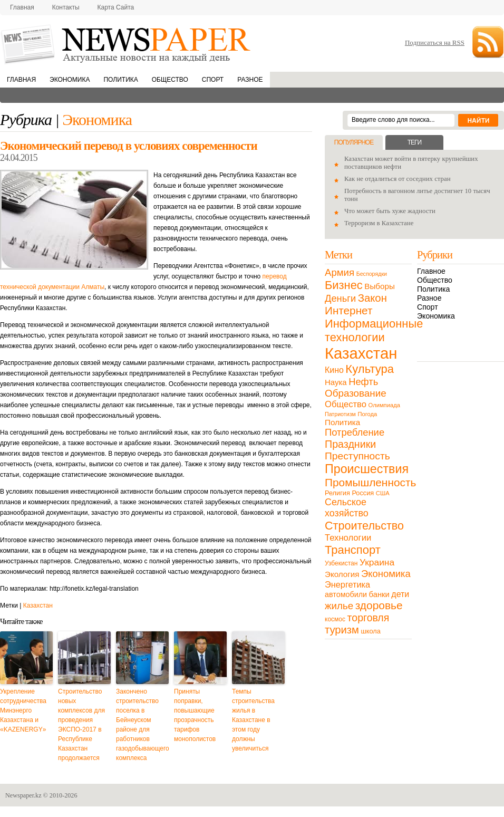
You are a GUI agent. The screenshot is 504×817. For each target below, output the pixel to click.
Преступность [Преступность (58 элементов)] (357, 456)
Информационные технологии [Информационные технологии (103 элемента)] (374, 330)
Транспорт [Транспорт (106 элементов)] (353, 550)
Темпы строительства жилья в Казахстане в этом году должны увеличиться (253, 720)
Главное (431, 271)
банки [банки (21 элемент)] (379, 594)
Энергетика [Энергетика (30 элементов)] (347, 584)
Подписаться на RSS (435, 42)
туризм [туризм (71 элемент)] (342, 630)
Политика (120, 80)
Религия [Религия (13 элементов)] (337, 493)
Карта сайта (116, 7)
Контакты (66, 7)
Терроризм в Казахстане (379, 223)
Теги (414, 142)
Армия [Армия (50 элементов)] (340, 272)
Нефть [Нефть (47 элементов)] (363, 382)
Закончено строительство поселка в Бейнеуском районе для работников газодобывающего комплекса (142, 725)
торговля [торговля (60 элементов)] (369, 618)
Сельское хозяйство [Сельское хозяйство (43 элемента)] (347, 508)
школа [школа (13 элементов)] (371, 631)
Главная (22, 7)
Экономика (70, 80)
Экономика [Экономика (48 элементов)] (386, 574)
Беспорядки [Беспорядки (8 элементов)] (372, 274)
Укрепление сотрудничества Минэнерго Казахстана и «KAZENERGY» (23, 710)
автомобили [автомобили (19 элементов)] (346, 594)
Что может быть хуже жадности (390, 211)
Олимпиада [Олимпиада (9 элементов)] (384, 405)
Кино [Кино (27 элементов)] (334, 370)
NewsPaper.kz (127, 44)
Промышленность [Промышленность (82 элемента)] (370, 482)
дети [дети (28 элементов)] (400, 594)
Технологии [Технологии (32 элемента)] (348, 538)
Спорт (213, 80)
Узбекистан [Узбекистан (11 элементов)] (341, 563)
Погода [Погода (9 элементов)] (367, 414)
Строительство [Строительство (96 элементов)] (364, 526)
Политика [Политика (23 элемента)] (342, 422)
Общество (170, 80)
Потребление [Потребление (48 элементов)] (355, 432)
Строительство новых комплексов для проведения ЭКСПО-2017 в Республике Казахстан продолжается (81, 725)
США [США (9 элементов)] (383, 493)
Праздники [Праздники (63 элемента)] (350, 444)
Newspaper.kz (23, 795)
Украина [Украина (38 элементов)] (377, 562)
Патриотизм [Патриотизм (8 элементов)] (340, 414)
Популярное (354, 142)
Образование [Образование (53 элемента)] (356, 393)
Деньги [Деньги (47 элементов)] (340, 298)
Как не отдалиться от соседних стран (398, 179)
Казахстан (38, 605)
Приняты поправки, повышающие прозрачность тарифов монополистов (195, 715)
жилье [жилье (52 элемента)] (339, 606)
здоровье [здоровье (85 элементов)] (379, 605)
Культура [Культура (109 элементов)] (370, 369)
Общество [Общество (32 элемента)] (346, 404)
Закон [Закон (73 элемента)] (372, 298)
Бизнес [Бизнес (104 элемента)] (344, 285)
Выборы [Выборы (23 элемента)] (379, 286)
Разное (250, 80)
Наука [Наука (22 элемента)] (336, 382)
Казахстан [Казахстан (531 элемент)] (361, 353)
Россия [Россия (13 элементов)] (363, 493)
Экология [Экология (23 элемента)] (342, 574)
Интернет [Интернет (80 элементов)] (348, 310)
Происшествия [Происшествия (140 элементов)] (367, 469)
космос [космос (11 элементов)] (335, 619)
